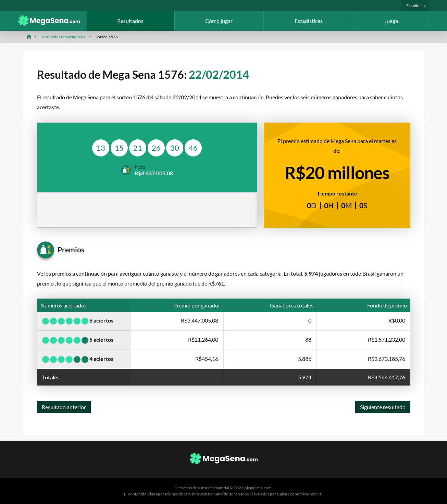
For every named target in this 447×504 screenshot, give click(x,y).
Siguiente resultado (383, 407)
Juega (391, 21)
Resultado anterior (64, 407)
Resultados (130, 21)
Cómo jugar (219, 21)
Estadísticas (309, 21)
